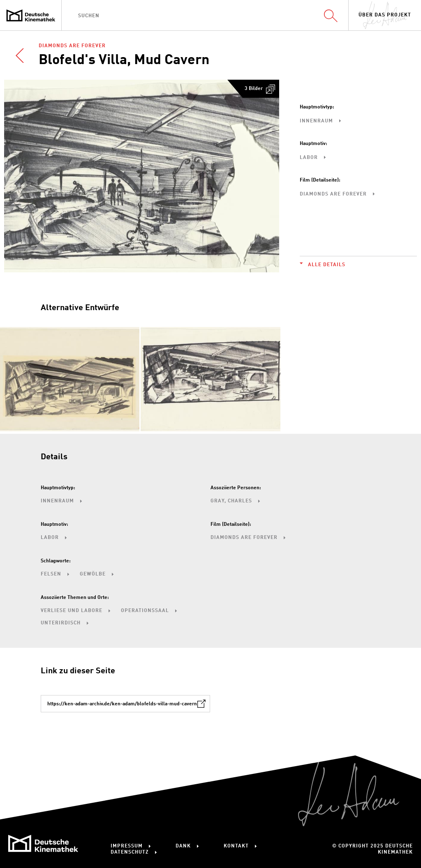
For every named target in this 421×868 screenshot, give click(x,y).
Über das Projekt (385, 15)
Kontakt (236, 846)
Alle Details (327, 265)
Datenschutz (130, 852)
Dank (183, 846)
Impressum (127, 846)
